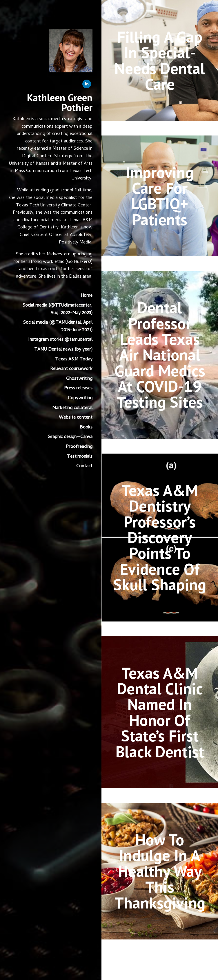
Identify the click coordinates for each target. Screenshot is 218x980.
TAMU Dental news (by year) (63, 350)
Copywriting (80, 398)
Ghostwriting (79, 379)
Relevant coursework (71, 369)
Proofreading (79, 447)
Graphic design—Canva (70, 437)
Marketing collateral (72, 408)
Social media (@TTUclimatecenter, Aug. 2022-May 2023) (58, 309)
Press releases (78, 389)
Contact (84, 466)
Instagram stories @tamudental (60, 340)
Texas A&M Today (74, 360)
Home (87, 296)
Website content (76, 418)
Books (86, 428)
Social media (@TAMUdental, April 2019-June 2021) (58, 327)
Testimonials (80, 457)
